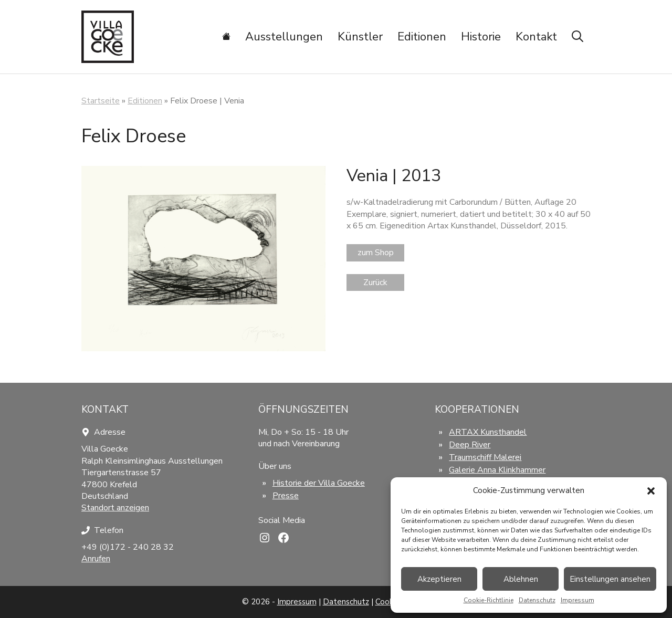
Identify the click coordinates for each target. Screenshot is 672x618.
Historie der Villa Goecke (319, 483)
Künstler (360, 37)
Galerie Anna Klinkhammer (497, 470)
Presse (286, 496)
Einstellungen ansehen (610, 579)
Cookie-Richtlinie (489, 600)
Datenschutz (537, 600)
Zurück (375, 282)
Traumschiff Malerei (485, 457)
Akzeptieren (439, 579)
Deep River (470, 445)
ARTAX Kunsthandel (488, 432)
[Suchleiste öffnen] (577, 37)
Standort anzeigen (115, 508)
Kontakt (536, 37)
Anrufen (96, 559)
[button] (651, 491)
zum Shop (376, 253)
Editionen (422, 37)
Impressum (577, 600)
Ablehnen (521, 579)
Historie (481, 37)
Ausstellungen (284, 37)
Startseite (101, 101)
